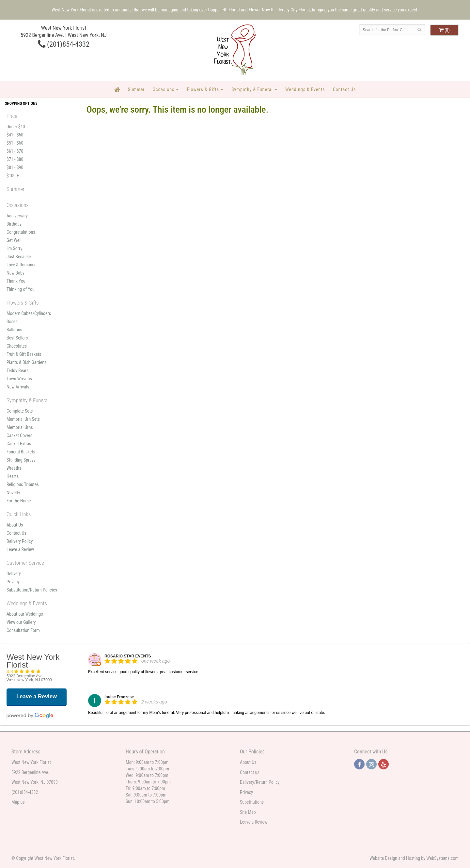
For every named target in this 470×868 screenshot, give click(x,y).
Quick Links (19, 514)
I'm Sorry (14, 248)
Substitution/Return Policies (32, 590)
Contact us (250, 772)
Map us (18, 802)
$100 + (13, 176)
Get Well (14, 240)
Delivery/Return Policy (260, 782)
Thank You (16, 281)
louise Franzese (119, 697)
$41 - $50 (15, 135)
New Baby (16, 273)
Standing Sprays (21, 460)
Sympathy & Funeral (252, 89)
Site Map (248, 812)
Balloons (14, 330)
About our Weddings (25, 614)
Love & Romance (22, 265)
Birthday (14, 224)
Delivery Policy (20, 541)
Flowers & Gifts (203, 89)
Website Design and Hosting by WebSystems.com (414, 858)
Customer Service (25, 563)
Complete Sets (20, 411)
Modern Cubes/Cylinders (29, 313)
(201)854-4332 (64, 44)
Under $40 (16, 127)
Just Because (19, 257)
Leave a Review (20, 549)
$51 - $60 (15, 143)
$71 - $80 (15, 159)
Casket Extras (19, 444)
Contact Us (345, 89)
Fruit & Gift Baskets (24, 354)
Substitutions (252, 802)
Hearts (13, 476)
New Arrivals (18, 387)
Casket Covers (19, 435)
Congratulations (21, 232)
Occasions (164, 89)
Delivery (14, 574)
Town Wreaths (19, 379)
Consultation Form (23, 630)
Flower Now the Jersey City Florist (279, 10)
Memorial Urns (20, 427)
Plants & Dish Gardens (26, 362)
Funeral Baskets (21, 452)
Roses (12, 322)
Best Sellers (17, 338)
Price (12, 116)
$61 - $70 (15, 151)
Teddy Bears (18, 371)
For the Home (19, 501)
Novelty (13, 493)
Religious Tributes (23, 484)
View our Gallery (21, 622)
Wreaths (14, 468)
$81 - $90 (15, 167)
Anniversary (17, 216)
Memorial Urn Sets (23, 419)
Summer (136, 89)
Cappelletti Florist (224, 10)
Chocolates (17, 346)
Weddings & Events (305, 89)
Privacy (13, 582)
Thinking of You (21, 289)
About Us (15, 525)
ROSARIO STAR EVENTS (128, 656)
